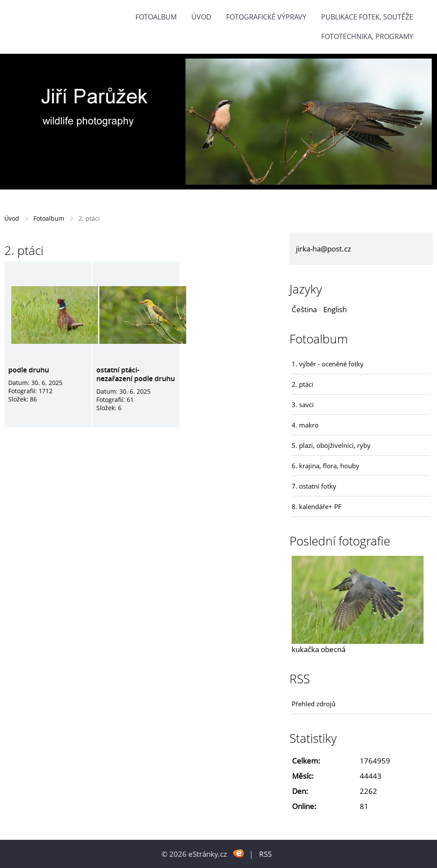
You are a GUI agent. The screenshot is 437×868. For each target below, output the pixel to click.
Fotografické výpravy (266, 17)
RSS (265, 854)
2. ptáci (302, 384)
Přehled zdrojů (314, 704)
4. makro (305, 425)
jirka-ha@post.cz (324, 249)
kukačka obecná (319, 649)
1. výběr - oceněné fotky (328, 364)
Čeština (304, 309)
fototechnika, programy (367, 36)
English (335, 309)
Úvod (201, 17)
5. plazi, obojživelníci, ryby (331, 445)
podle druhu (29, 370)
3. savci (303, 405)
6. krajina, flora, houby (325, 466)
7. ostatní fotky (314, 486)
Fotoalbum (156, 17)
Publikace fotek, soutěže (367, 17)
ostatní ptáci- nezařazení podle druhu (136, 374)
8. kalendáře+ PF (317, 506)
